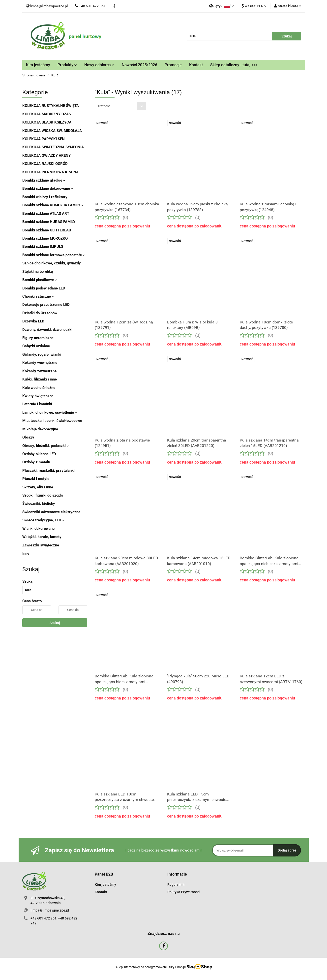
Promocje (173, 65)
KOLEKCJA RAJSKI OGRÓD (45, 164)
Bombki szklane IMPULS (43, 247)
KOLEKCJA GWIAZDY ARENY (46, 156)
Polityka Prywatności (184, 892)
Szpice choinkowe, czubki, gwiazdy (52, 263)
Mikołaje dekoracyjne (40, 429)
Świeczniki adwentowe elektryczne (51, 512)
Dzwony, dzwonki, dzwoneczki (47, 330)
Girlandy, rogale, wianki (42, 354)
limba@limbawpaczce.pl (50, 910)
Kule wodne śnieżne (39, 388)
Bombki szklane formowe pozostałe (54, 255)
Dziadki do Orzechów (40, 313)
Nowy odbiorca (99, 65)
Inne (26, 553)
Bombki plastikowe (40, 280)
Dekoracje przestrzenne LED (46, 305)
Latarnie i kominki (37, 404)
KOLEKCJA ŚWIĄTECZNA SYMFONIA (53, 147)
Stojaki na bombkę (38, 272)
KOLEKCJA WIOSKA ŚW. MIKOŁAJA (52, 131)
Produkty (67, 65)
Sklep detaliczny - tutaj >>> (234, 65)
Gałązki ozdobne (36, 346)
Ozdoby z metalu (36, 462)
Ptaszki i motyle (36, 479)
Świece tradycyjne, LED (43, 520)
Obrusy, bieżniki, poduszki (45, 446)
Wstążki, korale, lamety (42, 537)
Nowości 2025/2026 (139, 65)
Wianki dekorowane (38, 529)
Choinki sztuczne (38, 296)
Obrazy (28, 437)
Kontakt (196, 65)
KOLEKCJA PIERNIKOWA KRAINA (50, 172)
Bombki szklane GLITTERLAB (47, 230)
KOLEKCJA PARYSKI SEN (44, 139)
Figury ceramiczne (38, 338)
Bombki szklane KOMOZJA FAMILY (53, 205)
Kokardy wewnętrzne (40, 363)
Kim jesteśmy (38, 65)
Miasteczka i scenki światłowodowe (52, 421)
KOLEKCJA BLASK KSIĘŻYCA (47, 122)
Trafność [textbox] (104, 106)
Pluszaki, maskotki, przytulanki (48, 471)
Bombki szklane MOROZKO (45, 238)
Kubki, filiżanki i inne (40, 379)
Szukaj (55, 623)
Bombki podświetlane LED (44, 288)
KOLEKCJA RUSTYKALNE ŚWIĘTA (51, 106)
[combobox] (120, 106)
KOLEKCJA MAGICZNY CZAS (47, 114)
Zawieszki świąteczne (41, 545)
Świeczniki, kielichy (39, 504)
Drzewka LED (33, 321)
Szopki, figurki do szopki (43, 495)
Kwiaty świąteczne (38, 396)
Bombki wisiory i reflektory (45, 197)
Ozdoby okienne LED (39, 454)
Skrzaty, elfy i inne (38, 487)
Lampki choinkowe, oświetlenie (50, 412)
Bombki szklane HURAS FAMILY (49, 222)
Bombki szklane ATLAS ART (46, 214)
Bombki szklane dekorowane (48, 189)
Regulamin (176, 885)
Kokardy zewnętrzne (39, 371)
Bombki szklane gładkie (44, 180)
